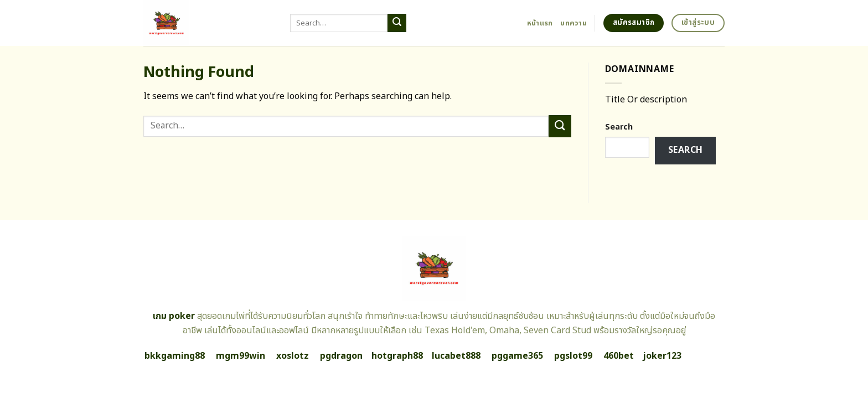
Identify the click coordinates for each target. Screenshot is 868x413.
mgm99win (241, 356)
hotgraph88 (397, 356)
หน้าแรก (540, 23)
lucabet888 (456, 356)
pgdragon (341, 356)
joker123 (662, 356)
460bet (619, 356)
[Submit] (397, 23)
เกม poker (174, 316)
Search (619, 127)
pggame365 (517, 356)
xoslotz (293, 356)
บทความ (573, 23)
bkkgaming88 (175, 356)
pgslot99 (573, 356)
